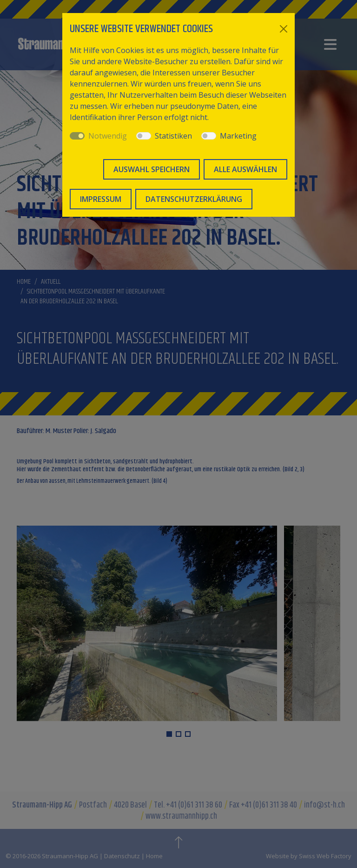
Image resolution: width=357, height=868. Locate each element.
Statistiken (173, 136)
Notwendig (108, 136)
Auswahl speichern (152, 169)
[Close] (284, 29)
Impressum (101, 199)
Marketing (238, 136)
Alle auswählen (245, 169)
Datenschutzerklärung (194, 199)
